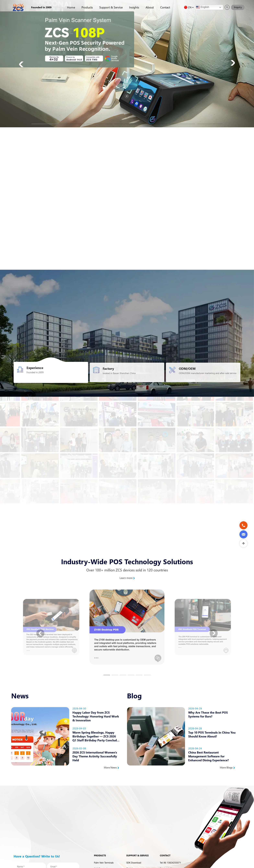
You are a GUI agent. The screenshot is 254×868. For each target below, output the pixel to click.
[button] (44, 124)
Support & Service (111, 7)
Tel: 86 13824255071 (170, 863)
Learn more (127, 578)
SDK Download (134, 863)
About (150, 7)
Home (71, 7)
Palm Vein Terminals (104, 863)
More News (111, 767)
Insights (134, 7)
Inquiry (238, 7)
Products (87, 7)
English (203, 7)
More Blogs (227, 767)
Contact (165, 7)
